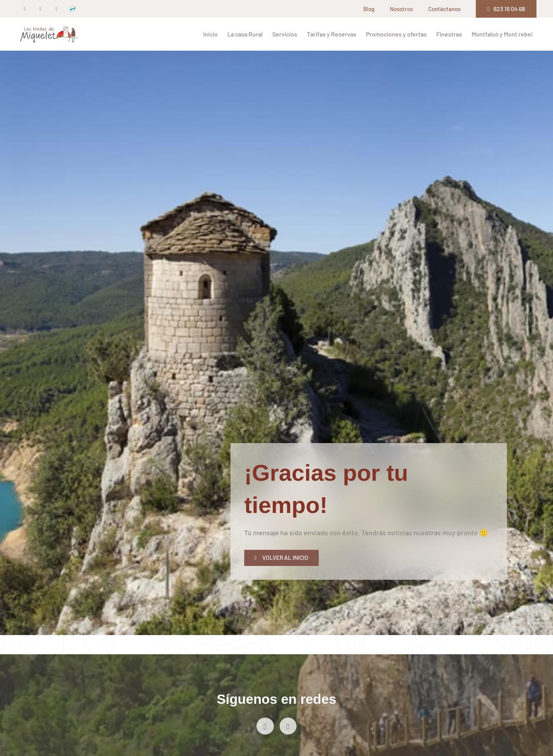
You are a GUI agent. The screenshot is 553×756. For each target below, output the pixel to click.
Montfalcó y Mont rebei (502, 34)
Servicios (285, 34)
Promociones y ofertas (396, 34)
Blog (369, 9)
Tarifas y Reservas (332, 34)
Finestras (449, 34)
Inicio (210, 34)
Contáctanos (444, 9)
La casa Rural (245, 34)
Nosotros (401, 9)
